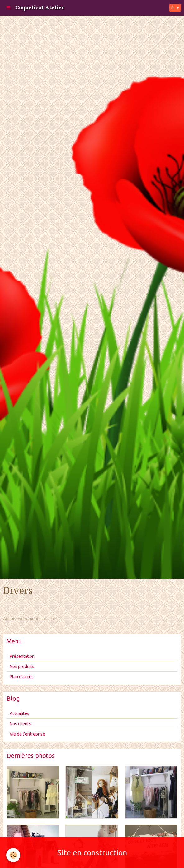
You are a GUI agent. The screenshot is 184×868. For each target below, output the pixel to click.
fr (173, 8)
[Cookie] (13, 855)
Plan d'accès (22, 677)
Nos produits (22, 666)
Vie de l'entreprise (27, 734)
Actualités (19, 713)
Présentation (22, 656)
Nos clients (20, 724)
